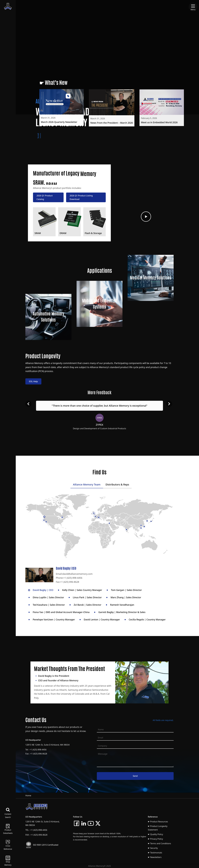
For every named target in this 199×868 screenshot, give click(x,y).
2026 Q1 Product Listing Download (81, 199)
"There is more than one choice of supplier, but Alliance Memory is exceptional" (99, 406)
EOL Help (33, 383)
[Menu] (193, 7)
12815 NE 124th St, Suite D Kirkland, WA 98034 (47, 746)
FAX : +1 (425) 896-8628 (36, 835)
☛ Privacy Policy (155, 839)
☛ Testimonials (155, 853)
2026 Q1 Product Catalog (45, 199)
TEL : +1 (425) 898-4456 (36, 830)
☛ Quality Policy (155, 834)
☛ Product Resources (158, 822)
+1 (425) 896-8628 (70, 582)
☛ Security (153, 848)
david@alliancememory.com (77, 574)
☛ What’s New (53, 83)
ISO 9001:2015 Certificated (46, 845)
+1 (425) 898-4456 (73, 578)
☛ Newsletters (155, 857)
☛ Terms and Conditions (159, 843)
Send (135, 777)
